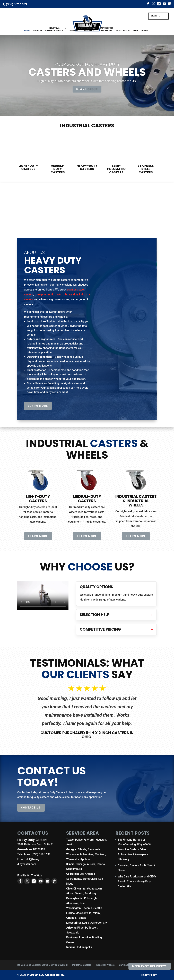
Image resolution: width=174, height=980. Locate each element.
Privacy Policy (148, 975)
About (36, 30)
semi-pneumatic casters (49, 294)
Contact (145, 30)
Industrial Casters (82, 965)
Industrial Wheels (105, 965)
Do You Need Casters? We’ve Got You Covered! (42, 965)
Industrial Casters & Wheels (54, 29)
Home (27, 30)
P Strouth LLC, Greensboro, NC (46, 975)
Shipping (74, 30)
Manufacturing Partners (89, 29)
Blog (136, 30)
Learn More (38, 406)
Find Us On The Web (30, 875)
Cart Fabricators (128, 965)
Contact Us (31, 808)
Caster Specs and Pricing (106, 29)
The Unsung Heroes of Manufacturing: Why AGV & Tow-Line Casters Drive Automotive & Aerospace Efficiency (134, 849)
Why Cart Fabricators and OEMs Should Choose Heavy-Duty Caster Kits (137, 881)
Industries (121, 30)
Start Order (87, 89)
